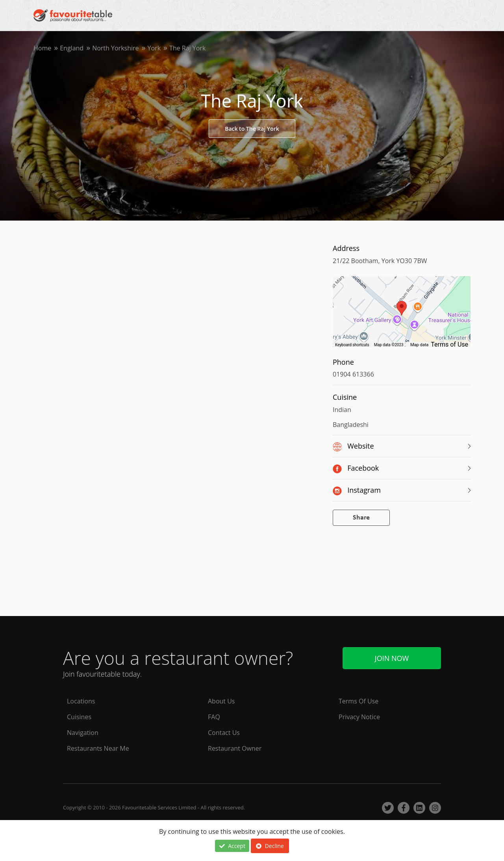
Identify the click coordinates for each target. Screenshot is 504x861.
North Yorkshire (115, 48)
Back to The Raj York (252, 129)
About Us (221, 701)
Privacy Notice (359, 717)
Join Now (392, 658)
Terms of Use (449, 344)
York (154, 48)
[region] (402, 315)
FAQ (214, 717)
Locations (81, 701)
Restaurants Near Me (98, 748)
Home (42, 48)
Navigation (83, 733)
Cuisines (79, 717)
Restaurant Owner (235, 748)
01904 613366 (353, 374)
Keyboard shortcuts (352, 345)
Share (361, 518)
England (72, 48)
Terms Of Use (359, 701)
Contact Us (224, 733)
